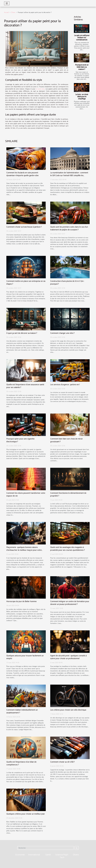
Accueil (6, 12)
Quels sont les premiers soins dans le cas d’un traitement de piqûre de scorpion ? (69, 228)
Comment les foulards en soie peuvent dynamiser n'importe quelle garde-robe (22, 174)
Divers (13, 12)
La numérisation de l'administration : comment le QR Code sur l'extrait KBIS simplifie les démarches (69, 176)
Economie (20, 855)
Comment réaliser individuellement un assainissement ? (22, 711)
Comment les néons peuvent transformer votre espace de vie (26, 495)
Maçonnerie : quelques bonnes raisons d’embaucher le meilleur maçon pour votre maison (24, 550)
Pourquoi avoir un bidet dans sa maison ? (82, 67)
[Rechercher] (45, 848)
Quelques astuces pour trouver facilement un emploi (25, 657)
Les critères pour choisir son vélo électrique (68, 710)
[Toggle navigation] (7, 3)
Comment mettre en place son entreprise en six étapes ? (26, 283)
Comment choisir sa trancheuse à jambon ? (24, 227)
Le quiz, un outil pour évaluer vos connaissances (82, 38)
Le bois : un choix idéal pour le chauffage (82, 97)
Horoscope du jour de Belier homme (21, 601)
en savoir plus (40, 89)
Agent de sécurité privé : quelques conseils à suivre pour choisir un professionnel (68, 657)
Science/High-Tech (62, 856)
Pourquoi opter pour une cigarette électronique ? (20, 440)
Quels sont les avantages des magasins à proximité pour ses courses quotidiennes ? (67, 549)
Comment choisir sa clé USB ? (62, 762)
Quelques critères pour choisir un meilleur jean (26, 814)
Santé (48, 855)
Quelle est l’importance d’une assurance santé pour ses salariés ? (25, 386)
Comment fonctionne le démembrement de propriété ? (68, 495)
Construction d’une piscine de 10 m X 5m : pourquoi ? (67, 283)
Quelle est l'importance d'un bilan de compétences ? (21, 763)
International (34, 855)
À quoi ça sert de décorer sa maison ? (22, 333)
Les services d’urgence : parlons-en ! (65, 385)
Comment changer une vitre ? (62, 333)
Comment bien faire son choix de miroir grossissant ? (66, 440)
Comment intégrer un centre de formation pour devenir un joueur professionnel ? (70, 603)
